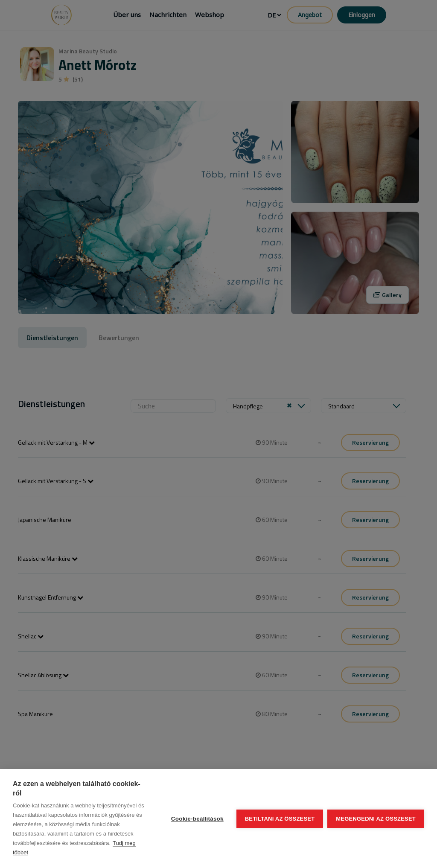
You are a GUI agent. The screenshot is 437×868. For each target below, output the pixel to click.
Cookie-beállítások (197, 819)
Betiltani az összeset (280, 819)
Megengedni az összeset (376, 819)
